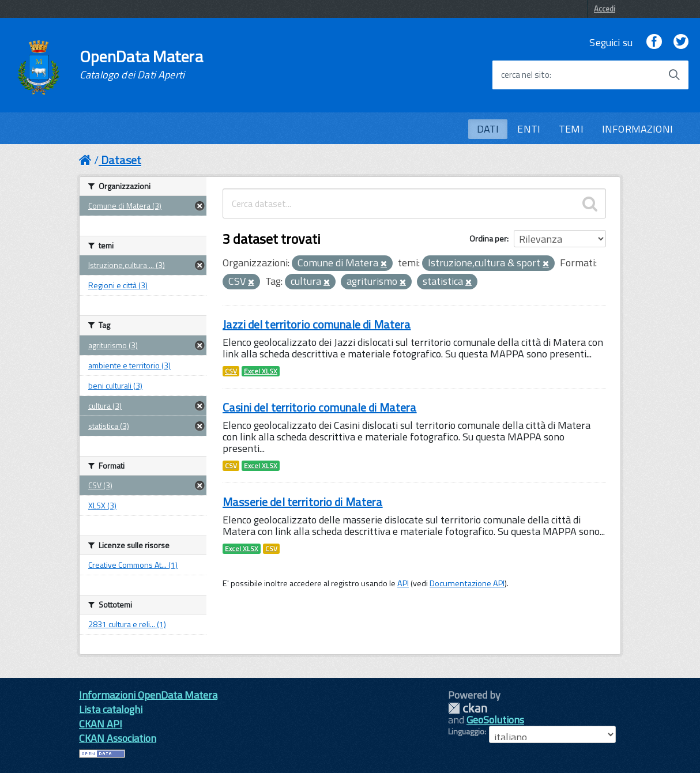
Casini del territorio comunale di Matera (320, 407)
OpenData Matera (141, 65)
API (403, 583)
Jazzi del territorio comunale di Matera (317, 324)
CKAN (468, 708)
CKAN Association (118, 738)
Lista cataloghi (111, 709)
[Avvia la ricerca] (674, 75)
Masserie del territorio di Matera (303, 502)
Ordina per (488, 238)
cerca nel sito (525, 75)
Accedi (605, 9)
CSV (231, 371)
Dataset (121, 160)
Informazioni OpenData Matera (148, 695)
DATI (488, 129)
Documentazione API (467, 583)
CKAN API (101, 724)
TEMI (571, 129)
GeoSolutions (495, 720)
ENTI (529, 129)
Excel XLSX (261, 371)
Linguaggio (466, 731)
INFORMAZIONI (637, 129)
